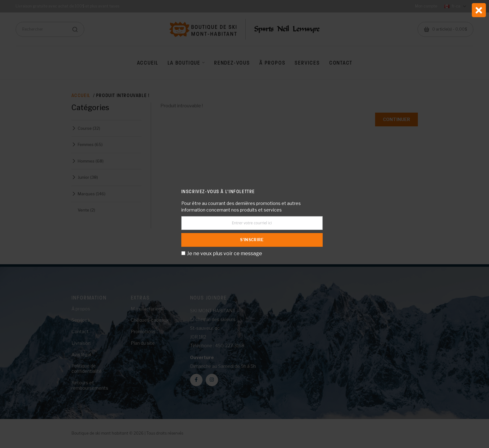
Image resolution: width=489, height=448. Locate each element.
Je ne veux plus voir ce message (225, 253)
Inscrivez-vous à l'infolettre (218, 191)
